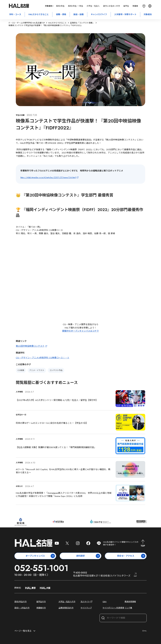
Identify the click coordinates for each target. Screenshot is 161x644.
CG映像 (21, 370)
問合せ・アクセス (131, 556)
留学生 (126, 6)
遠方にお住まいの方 (111, 6)
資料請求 (88, 556)
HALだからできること (39, 14)
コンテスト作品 (56, 370)
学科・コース (15, 14)
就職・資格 (61, 14)
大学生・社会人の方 (67, 602)
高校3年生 (60, 6)
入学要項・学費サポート (125, 14)
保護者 (135, 6)
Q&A (105, 602)
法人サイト (87, 602)
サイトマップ (86, 608)
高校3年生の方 (20, 602)
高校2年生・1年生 (76, 6)
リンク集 (128, 608)
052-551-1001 (41, 568)
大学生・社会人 (93, 6)
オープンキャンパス (40, 556)
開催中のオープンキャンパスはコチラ (80, 331)
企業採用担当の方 (66, 608)
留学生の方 (41, 602)
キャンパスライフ (99, 14)
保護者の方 (41, 608)
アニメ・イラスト (37, 370)
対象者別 (148, 14)
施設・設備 (78, 14)
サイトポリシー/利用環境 (113, 608)
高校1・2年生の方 (22, 608)
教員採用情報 (130, 602)
